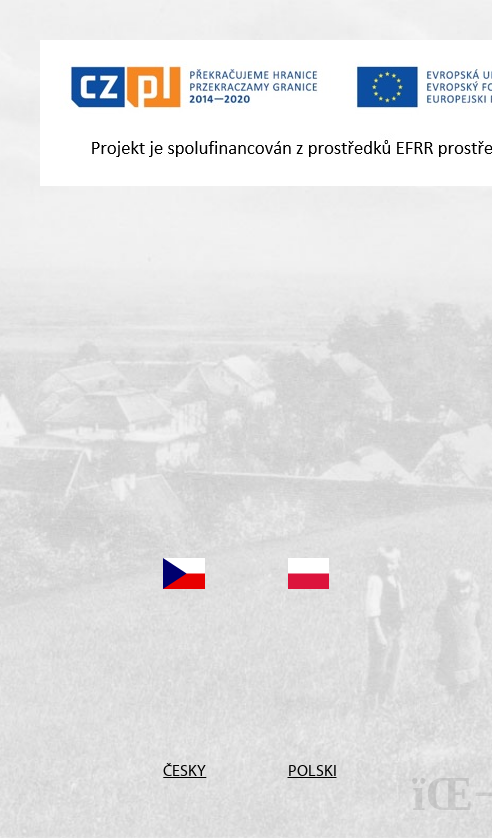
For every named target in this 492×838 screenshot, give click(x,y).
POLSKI (308, 770)
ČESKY (183, 770)
